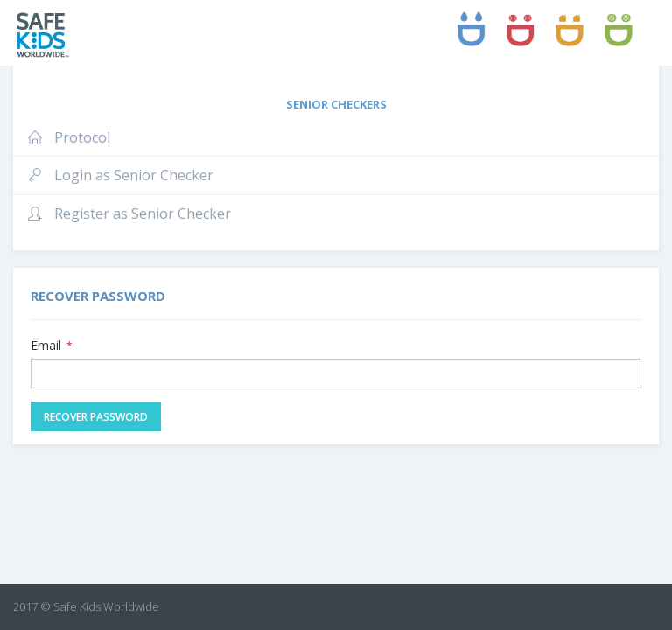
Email (52, 345)
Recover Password (96, 417)
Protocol (68, 137)
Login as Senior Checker (120, 175)
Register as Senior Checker (129, 213)
